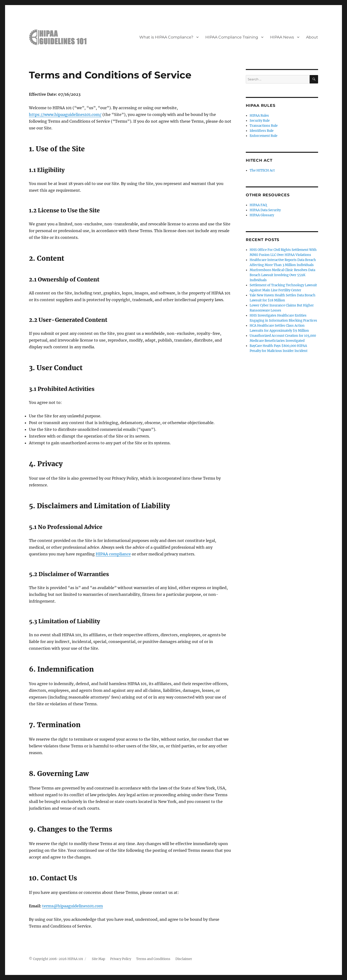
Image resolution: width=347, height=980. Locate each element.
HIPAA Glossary (262, 215)
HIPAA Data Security (265, 210)
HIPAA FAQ (258, 205)
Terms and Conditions (153, 959)
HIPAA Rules (259, 116)
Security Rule (260, 121)
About (312, 37)
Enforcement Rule (264, 136)
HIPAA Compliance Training (232, 37)
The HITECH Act (262, 170)
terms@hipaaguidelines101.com (73, 906)
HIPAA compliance (113, 554)
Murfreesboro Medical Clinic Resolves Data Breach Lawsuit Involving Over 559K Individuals (282, 275)
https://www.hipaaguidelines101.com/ (65, 115)
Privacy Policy (121, 959)
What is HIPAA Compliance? (166, 37)
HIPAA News (282, 37)
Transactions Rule (264, 126)
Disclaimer (184, 959)
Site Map (98, 959)
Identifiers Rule (262, 131)
